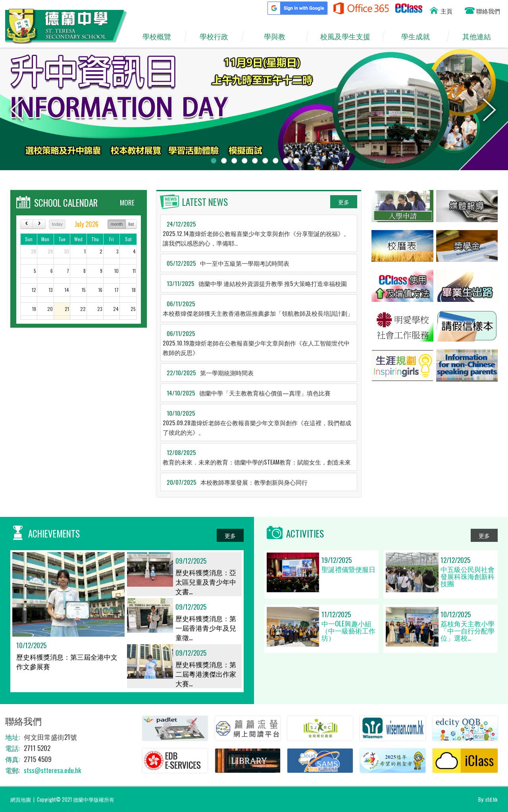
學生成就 (419, 36)
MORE (127, 203)
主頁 (446, 11)
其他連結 (480, 36)
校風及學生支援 (349, 36)
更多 (344, 202)
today (57, 224)
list (131, 224)
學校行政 (217, 36)
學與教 (278, 36)
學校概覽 (160, 36)
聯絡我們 (488, 11)
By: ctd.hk (488, 799)
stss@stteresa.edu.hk (52, 770)
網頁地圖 (21, 799)
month (117, 224)
